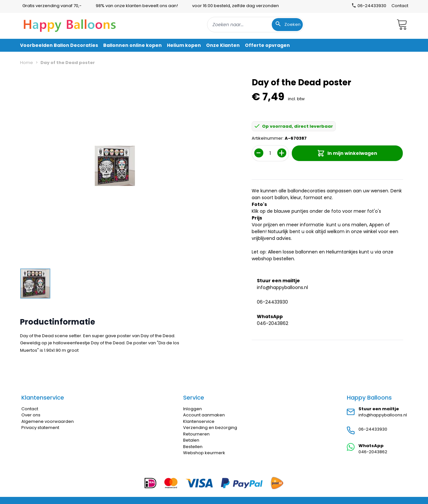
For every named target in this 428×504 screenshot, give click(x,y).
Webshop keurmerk (204, 453)
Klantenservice (199, 421)
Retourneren (196, 434)
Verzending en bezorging (210, 428)
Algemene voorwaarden (48, 421)
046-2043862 (273, 323)
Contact (400, 6)
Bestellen (193, 447)
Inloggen (192, 409)
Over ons (31, 415)
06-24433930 (272, 302)
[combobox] (256, 25)
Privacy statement (40, 428)
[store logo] (70, 25)
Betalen (191, 440)
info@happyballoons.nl (282, 287)
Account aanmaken (204, 415)
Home (27, 63)
